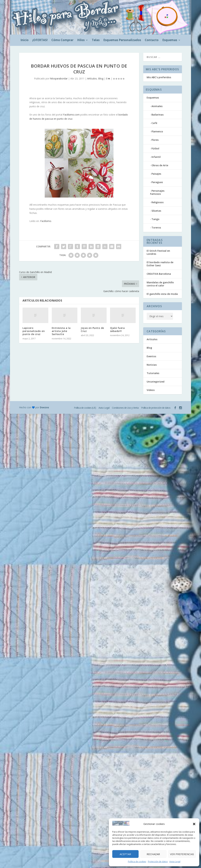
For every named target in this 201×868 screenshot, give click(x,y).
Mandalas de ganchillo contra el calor (160, 284)
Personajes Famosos (157, 192)
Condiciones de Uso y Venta (125, 408)
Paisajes (156, 174)
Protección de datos (158, 862)
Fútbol (155, 148)
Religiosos (157, 202)
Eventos (151, 356)
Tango (155, 219)
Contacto (152, 40)
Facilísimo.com (71, 115)
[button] (194, 824)
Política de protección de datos (156, 408)
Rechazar (153, 854)
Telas (96, 40)
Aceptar (125, 854)
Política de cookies (137, 862)
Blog (101, 78)
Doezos (44, 407)
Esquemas (170, 40)
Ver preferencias (182, 854)
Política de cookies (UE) (85, 408)
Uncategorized (156, 382)
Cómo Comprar (62, 40)
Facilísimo (46, 221)
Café (154, 123)
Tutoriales (153, 373)
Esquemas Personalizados (122, 40)
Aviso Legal (175, 862)
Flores (155, 140)
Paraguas (157, 182)
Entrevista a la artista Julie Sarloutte (61, 331)
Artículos (92, 78)
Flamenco (157, 131)
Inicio (25, 40)
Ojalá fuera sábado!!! (117, 329)
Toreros (156, 228)
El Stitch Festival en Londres (158, 252)
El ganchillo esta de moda (162, 294)
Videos (151, 390)
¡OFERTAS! (40, 40)
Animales (157, 106)
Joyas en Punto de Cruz (92, 329)
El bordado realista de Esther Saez (160, 264)
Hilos (81, 40)
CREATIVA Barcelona (159, 274)
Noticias (152, 365)
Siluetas (156, 211)
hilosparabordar (59, 78)
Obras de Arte (160, 165)
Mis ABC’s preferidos (159, 77)
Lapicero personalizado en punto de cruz (34, 331)
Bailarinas (157, 115)
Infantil (156, 157)
